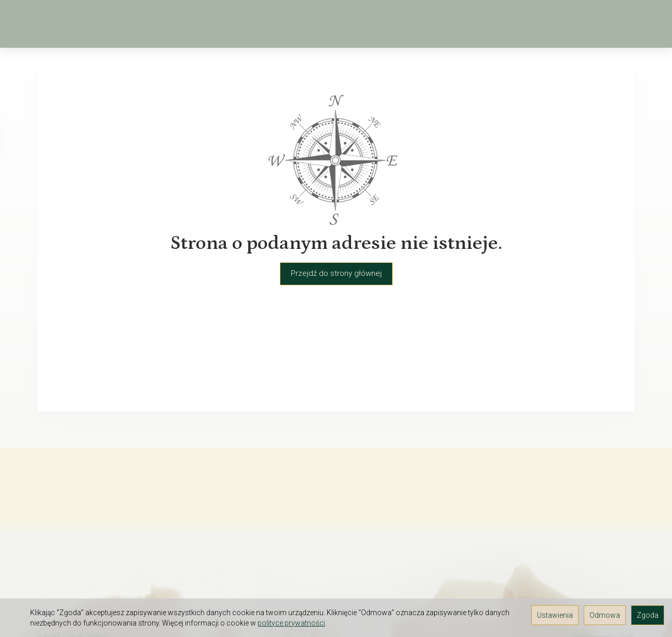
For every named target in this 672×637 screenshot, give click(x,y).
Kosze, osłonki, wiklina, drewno (388, 24)
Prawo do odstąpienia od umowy (95, 570)
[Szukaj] (559, 24)
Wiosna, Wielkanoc (167, 24)
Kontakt (51, 543)
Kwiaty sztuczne (265, 24)
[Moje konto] (613, 24)
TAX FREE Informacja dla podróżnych (101, 556)
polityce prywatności (291, 623)
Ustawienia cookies (71, 583)
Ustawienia (555, 615)
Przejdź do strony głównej (336, 273)
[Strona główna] (43, 24)
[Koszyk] (586, 24)
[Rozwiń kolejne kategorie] (479, 24)
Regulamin (56, 529)
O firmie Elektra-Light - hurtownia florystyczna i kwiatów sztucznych (97, 511)
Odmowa (605, 615)
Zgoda (648, 615)
